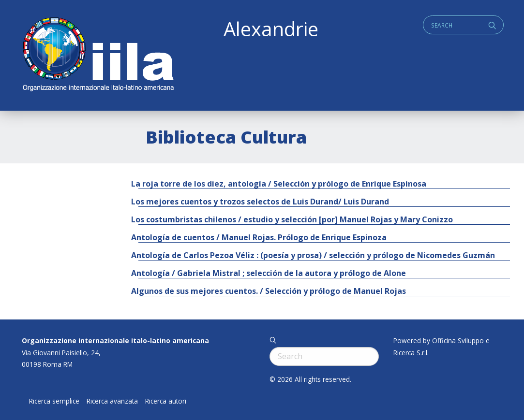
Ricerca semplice (54, 401)
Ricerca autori (166, 401)
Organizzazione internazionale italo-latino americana (115, 340)
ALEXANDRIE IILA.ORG (98, 55)
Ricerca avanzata (112, 401)
